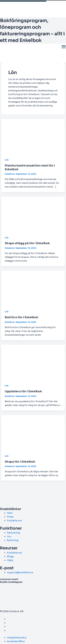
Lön (7, 160)
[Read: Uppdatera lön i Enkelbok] (33, 362)
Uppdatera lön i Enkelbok (23, 391)
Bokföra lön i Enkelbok (21, 317)
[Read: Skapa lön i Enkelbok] (33, 433)
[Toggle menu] (64, 47)
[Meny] (63, 56)
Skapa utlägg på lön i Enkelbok (27, 243)
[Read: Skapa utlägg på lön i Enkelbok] (33, 214)
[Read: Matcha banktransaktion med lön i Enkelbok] (33, 137)
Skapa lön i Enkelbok (20, 462)
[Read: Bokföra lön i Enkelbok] (33, 288)
